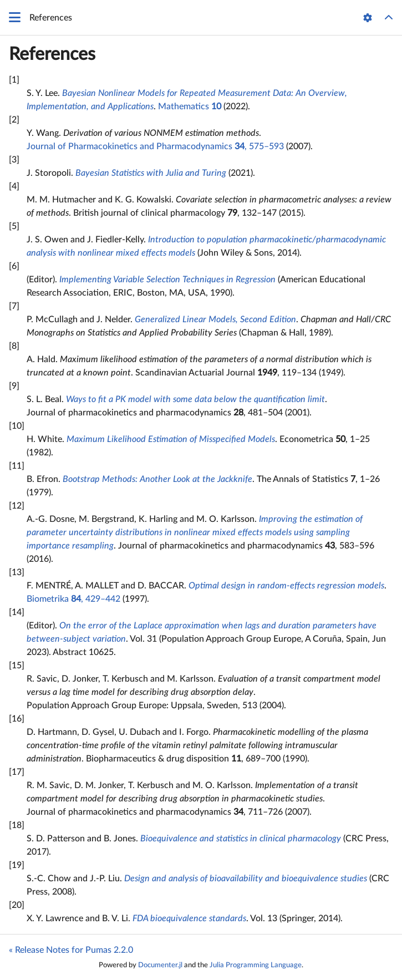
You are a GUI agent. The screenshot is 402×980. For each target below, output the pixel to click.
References (52, 54)
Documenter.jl (160, 965)
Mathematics (190, 106)
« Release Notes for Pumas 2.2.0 (71, 950)
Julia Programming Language (256, 965)
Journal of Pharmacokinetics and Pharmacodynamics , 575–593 (155, 146)
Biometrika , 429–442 (73, 599)
